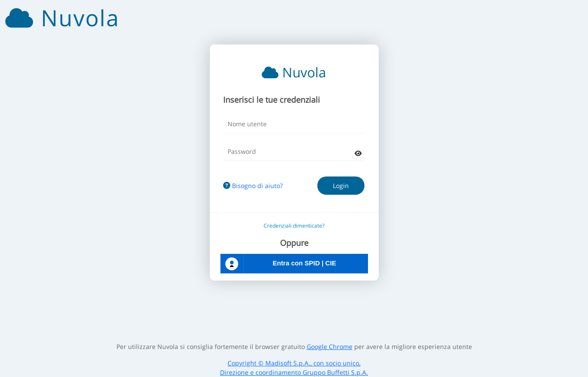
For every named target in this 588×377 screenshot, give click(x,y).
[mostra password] (358, 153)
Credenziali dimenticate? (294, 226)
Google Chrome (330, 347)
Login (341, 186)
